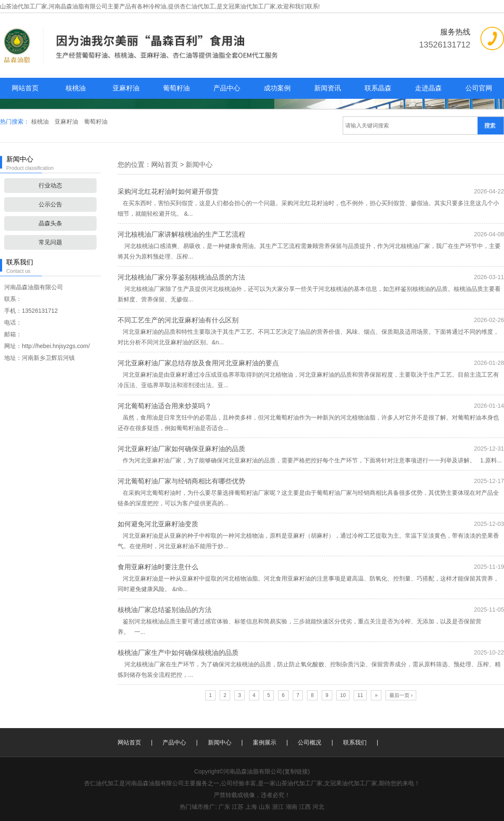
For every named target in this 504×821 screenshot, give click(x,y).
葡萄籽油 (176, 88)
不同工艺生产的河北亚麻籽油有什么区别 (178, 320)
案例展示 (265, 742)
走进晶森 (428, 88)
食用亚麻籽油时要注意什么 (158, 567)
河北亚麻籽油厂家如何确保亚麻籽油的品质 (181, 449)
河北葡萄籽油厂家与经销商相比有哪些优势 (181, 481)
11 (360, 695)
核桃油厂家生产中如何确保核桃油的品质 (178, 653)
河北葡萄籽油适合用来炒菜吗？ (165, 406)
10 (343, 695)
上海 (251, 807)
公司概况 (310, 742)
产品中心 (227, 88)
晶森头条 (50, 223)
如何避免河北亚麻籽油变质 (158, 524)
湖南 (291, 807)
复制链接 (296, 771)
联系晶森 (378, 88)
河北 (318, 807)
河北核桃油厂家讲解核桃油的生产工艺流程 (181, 234)
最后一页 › (401, 695)
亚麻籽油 (126, 88)
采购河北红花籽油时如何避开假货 (168, 191)
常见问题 (50, 242)
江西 (305, 807)
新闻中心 (199, 165)
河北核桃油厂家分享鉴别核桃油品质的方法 (181, 277)
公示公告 (50, 204)
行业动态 (50, 185)
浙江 (278, 807)
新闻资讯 (328, 88)
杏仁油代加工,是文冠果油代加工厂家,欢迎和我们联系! (250, 6)
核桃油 (76, 88)
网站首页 (25, 88)
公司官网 (479, 88)
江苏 (238, 807)
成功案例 (277, 88)
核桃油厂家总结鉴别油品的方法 (165, 610)
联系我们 (355, 742)
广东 (224, 807)
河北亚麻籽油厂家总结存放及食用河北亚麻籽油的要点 (198, 363)
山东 (265, 807)
